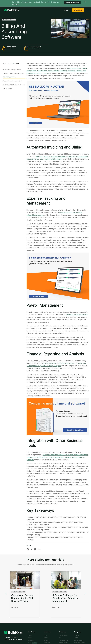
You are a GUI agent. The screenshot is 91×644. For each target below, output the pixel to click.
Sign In (66, 10)
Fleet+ (30, 643)
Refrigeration (47, 643)
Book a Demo (78, 10)
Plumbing (46, 640)
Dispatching (31, 640)
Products (32, 632)
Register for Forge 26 (72, 3)
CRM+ (30, 638)
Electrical (46, 638)
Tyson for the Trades (80, 643)
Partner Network (63, 643)
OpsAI (30, 635)
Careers (76, 638)
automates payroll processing (76, 315)
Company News (78, 640)
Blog (60, 638)
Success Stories (63, 635)
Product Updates (63, 640)
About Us (77, 635)
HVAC (45, 635)
